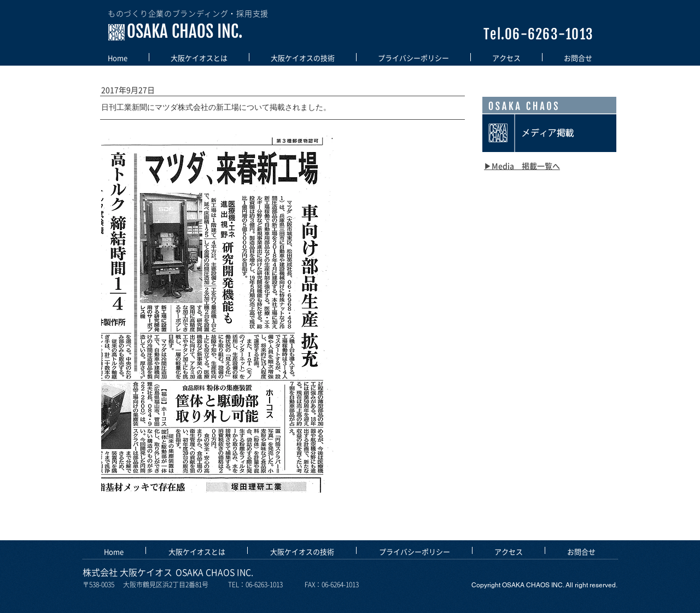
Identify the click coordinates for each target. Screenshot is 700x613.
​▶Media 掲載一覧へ (522, 166)
